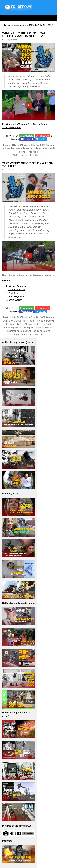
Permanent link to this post (30, 155)
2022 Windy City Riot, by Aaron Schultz (28, 165)
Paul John (31, 148)
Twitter (42, 139)
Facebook (28, 139)
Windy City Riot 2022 (35, 145)
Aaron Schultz (15, 76)
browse (28, 826)
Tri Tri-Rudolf (45, 148)
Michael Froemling (28, 152)
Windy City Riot (22, 80)
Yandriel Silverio (16, 290)
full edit (46, 76)
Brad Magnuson (16, 296)
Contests (18, 148)
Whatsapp (28, 136)
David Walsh (21, 328)
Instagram (44, 136)
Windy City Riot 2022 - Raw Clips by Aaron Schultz (24, 35)
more (29, 342)
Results (36, 331)
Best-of (46, 331)
